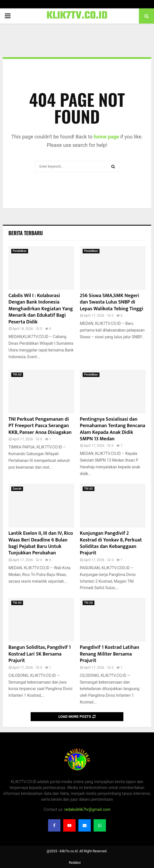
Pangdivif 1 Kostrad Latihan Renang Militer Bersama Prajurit (109, 654)
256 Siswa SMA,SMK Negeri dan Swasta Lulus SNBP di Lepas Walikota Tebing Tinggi (112, 302)
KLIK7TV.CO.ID (77, 16)
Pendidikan (20, 251)
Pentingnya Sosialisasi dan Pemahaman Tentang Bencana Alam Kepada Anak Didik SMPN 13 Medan (113, 429)
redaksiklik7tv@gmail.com (87, 809)
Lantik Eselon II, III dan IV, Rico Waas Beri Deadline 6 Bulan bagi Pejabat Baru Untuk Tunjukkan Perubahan (41, 543)
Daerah (17, 489)
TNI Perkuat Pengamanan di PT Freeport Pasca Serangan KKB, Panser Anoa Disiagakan (40, 426)
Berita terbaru (26, 233)
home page (107, 137)
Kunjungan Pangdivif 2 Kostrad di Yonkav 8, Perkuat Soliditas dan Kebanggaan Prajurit (111, 543)
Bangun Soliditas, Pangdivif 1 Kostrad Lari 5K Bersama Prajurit (40, 654)
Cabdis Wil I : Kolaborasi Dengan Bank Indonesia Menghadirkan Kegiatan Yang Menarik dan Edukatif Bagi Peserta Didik (41, 309)
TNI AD (17, 375)
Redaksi (75, 863)
